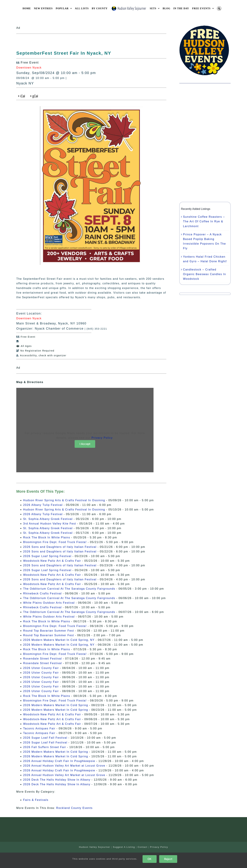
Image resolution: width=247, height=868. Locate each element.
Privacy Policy (102, 438)
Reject (168, 859)
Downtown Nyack (29, 68)
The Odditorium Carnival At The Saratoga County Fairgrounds (69, 589)
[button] (219, 8)
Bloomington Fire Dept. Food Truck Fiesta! (55, 542)
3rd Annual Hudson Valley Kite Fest (50, 524)
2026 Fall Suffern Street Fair (45, 747)
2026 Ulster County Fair (41, 668)
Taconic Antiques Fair (39, 728)
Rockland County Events (74, 808)
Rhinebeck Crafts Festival (42, 593)
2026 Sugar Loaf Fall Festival (45, 738)
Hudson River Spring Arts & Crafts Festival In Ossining (64, 500)
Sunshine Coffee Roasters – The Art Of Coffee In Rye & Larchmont (204, 221)
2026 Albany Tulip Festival (43, 505)
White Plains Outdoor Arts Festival (49, 603)
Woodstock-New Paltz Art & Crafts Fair (52, 561)
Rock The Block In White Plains (47, 537)
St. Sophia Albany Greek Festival (48, 519)
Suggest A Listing (124, 847)
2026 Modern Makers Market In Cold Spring (56, 705)
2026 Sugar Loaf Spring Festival (47, 556)
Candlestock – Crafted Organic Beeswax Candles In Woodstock (205, 274)
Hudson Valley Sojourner (95, 847)
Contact (142, 847)
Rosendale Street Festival (43, 659)
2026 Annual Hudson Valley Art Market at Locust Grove (64, 766)
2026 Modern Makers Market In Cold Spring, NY (59, 640)
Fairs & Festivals (36, 800)
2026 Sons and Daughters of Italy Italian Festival (60, 547)
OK (149, 859)
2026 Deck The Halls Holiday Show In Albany (57, 780)
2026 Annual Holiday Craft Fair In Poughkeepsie (59, 761)
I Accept (85, 444)
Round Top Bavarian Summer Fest (49, 631)
